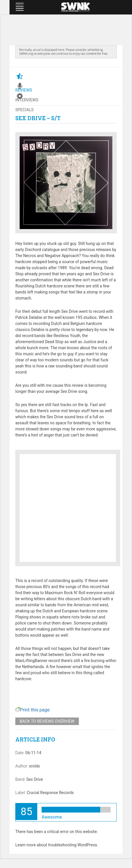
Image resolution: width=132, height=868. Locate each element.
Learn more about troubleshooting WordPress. (57, 845)
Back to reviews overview (47, 721)
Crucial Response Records (50, 793)
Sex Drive (35, 779)
